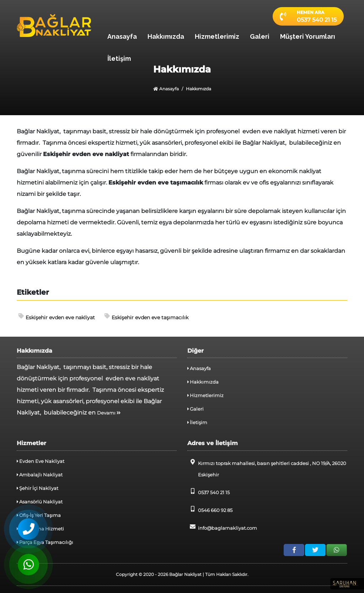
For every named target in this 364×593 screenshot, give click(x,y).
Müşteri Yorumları (308, 36)
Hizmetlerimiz (217, 36)
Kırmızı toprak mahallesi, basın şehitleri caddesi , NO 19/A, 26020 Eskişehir (267, 468)
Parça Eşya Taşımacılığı (45, 542)
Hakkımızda (166, 36)
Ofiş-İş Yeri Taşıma (39, 515)
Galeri (260, 36)
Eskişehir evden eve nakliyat (57, 317)
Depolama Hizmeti (40, 529)
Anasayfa (122, 36)
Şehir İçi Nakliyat (38, 488)
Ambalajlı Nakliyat (40, 475)
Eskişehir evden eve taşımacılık (146, 317)
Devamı (109, 413)
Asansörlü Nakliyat (40, 502)
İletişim (119, 58)
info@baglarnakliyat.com (222, 527)
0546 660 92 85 (210, 509)
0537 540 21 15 (208, 492)
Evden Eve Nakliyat (41, 461)
